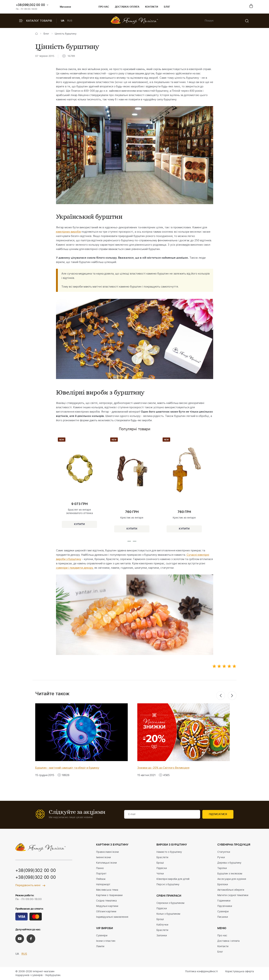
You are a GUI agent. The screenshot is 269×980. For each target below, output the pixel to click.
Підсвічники (225, 906)
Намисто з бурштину (169, 852)
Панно (100, 868)
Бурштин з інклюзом (230, 874)
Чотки (160, 874)
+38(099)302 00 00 (30, 5)
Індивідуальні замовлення (112, 917)
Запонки (162, 936)
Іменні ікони (103, 857)
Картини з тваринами (109, 895)
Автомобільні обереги (231, 890)
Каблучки (162, 925)
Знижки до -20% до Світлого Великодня (163, 768)
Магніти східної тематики (233, 895)
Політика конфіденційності (201, 972)
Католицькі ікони (106, 863)
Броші (160, 863)
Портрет (101, 874)
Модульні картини (107, 906)
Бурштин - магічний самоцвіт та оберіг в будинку (67, 768)
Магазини (62, 7)
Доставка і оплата (127, 7)
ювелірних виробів (68, 232)
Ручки (221, 857)
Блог (167, 7)
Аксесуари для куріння (232, 879)
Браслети (162, 857)
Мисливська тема (107, 890)
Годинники (224, 901)
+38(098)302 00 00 (36, 878)
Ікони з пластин (106, 941)
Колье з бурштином (168, 914)
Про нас (104, 7)
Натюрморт (103, 885)
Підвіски (162, 868)
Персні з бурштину (168, 885)
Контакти (152, 7)
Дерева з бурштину (229, 863)
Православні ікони (107, 852)
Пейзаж (101, 879)
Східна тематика (106, 901)
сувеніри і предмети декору (74, 568)
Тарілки (222, 868)
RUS (70, 21)
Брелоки (223, 885)
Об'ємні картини (106, 912)
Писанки (223, 917)
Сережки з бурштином (170, 903)
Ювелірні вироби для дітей (173, 879)
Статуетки (224, 852)
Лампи (100, 946)
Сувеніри (102, 936)
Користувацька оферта (240, 972)
